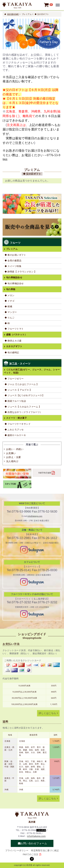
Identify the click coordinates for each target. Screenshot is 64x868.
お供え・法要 (14, 457)
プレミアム (12, 249)
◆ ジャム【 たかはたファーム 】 (22, 384)
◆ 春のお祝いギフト (15, 255)
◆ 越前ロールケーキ (15, 435)
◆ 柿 (7, 323)
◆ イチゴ (10, 301)
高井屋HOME (13, 14)
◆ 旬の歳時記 (12, 352)
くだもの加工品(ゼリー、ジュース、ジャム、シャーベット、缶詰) (32, 371)
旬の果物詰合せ (14, 277)
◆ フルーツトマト (14, 329)
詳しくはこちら (47, 713)
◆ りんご (10, 318)
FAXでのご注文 (31, 854)
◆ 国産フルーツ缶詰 (15, 401)
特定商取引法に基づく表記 (45, 850)
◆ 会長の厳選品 (13, 261)
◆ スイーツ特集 (13, 266)
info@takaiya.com (35, 516)
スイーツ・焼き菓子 (17, 418)
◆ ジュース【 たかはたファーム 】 (23, 407)
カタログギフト (14, 346)
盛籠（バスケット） (17, 335)
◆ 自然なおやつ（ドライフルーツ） (23, 412)
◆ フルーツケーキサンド (18, 424)
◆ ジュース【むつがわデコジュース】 (24, 395)
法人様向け (12, 461)
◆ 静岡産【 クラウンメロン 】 (20, 272)
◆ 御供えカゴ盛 (13, 341)
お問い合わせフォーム (34, 843)
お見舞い (11, 453)
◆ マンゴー (11, 312)
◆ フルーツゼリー (14, 379)
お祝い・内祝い (15, 449)
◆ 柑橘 (8, 307)
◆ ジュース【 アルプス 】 (18, 390)
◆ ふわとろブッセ (14, 430)
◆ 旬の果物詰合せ (14, 283)
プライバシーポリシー (17, 850)
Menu (58, 3)
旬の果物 (11, 289)
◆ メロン (10, 295)
